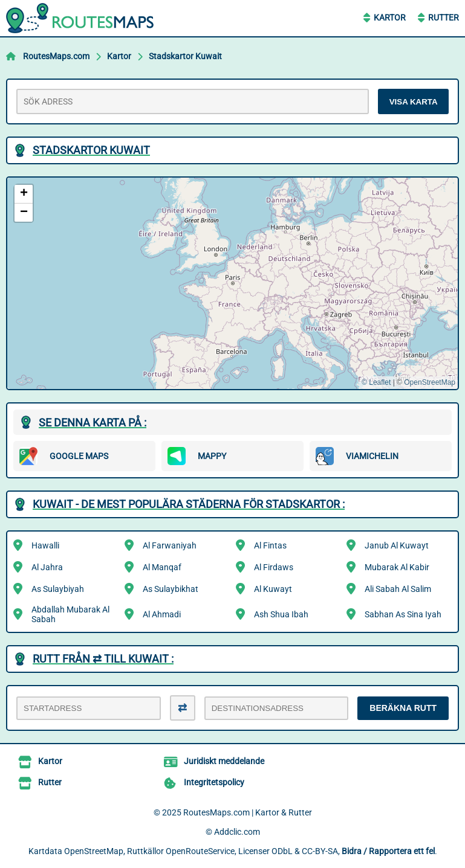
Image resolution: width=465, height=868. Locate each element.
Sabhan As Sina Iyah (403, 614)
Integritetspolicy (214, 782)
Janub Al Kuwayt (397, 545)
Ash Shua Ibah (281, 614)
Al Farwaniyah (170, 545)
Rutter (444, 18)
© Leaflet (376, 382)
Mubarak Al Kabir (397, 567)
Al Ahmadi (162, 614)
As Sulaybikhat (171, 589)
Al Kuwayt (273, 589)
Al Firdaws (274, 567)
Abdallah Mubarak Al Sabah (70, 614)
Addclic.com (237, 832)
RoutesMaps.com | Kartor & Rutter (248, 812)
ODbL (282, 851)
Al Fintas (270, 545)
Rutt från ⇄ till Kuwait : (103, 659)
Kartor (390, 18)
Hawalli (45, 545)
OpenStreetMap (430, 382)
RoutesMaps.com (56, 56)
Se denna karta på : (93, 423)
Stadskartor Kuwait (185, 56)
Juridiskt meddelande (224, 761)
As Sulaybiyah (58, 589)
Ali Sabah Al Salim (398, 589)
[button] (24, 194)
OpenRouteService (200, 851)
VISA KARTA (414, 102)
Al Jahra (47, 567)
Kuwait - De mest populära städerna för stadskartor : (189, 504)
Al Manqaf (162, 567)
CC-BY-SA (320, 851)
